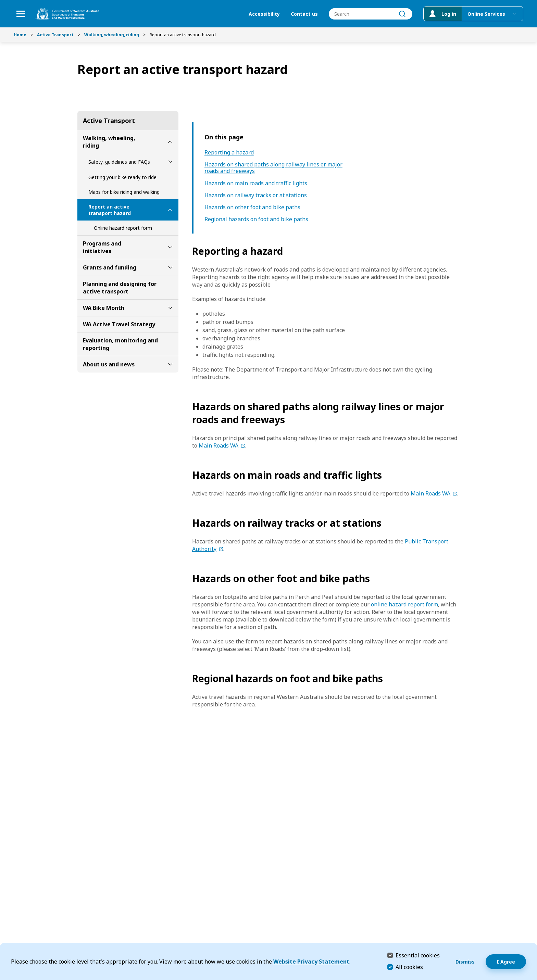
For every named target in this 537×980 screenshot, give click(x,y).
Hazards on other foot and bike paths (252, 207)
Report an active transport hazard (110, 210)
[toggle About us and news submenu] (170, 364)
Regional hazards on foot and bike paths (256, 219)
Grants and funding (110, 267)
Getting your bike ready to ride (122, 177)
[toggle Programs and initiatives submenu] (170, 247)
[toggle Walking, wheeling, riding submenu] (170, 142)
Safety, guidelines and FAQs (119, 162)
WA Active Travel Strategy (119, 324)
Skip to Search (2, 2)
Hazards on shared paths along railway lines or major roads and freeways (273, 168)
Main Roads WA (218, 445)
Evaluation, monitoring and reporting (120, 344)
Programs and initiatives (102, 247)
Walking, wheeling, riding (112, 35)
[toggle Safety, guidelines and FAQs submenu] (170, 162)
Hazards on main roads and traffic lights (256, 183)
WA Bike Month (104, 308)
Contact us (304, 14)
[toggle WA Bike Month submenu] (170, 308)
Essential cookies (418, 955)
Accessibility (264, 14)
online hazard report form (404, 604)
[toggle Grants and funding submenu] (170, 267)
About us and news (109, 364)
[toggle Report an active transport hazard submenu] (170, 210)
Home (20, 35)
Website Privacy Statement (311, 962)
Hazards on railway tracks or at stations (256, 195)
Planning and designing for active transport (120, 288)
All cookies (409, 967)
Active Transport (55, 35)
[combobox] (371, 14)
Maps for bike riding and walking (124, 192)
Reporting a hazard (229, 153)
